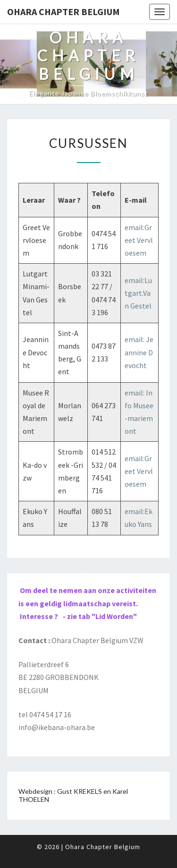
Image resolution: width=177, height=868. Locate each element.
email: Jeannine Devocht (139, 352)
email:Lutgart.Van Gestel (138, 293)
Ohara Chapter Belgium (63, 12)
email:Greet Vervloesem (139, 240)
